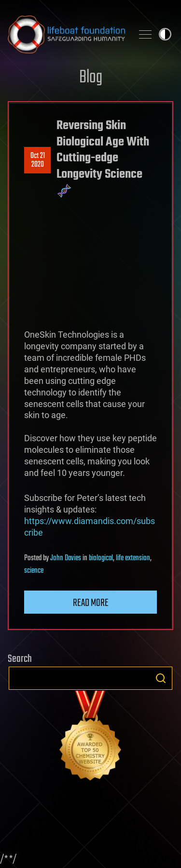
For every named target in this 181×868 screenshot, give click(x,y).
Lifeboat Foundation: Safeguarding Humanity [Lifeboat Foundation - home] (66, 34)
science (34, 571)
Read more (91, 603)
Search (161, 678)
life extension (133, 558)
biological (101, 558)
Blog (91, 78)
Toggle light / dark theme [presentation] (165, 34)
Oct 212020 (38, 160)
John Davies (66, 558)
